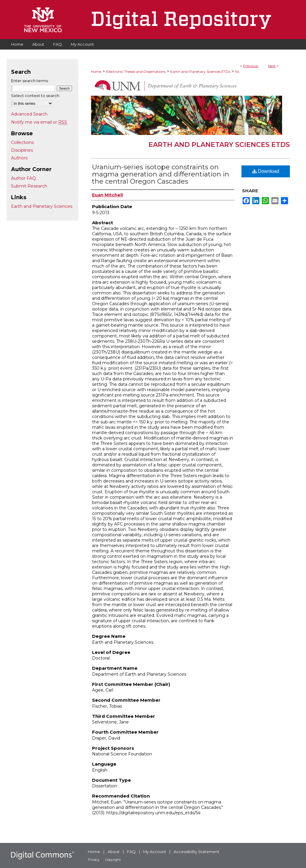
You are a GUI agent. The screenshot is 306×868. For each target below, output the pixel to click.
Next (272, 66)
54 (237, 72)
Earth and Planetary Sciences (42, 206)
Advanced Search (29, 114)
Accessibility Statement (196, 852)
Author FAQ (23, 178)
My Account (155, 852)
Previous (250, 66)
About (114, 852)
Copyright (113, 860)
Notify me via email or (39, 122)
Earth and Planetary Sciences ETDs (200, 72)
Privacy (94, 860)
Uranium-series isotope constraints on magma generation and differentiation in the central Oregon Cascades (161, 174)
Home (96, 72)
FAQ (131, 852)
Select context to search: (36, 96)
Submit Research (29, 186)
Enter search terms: (30, 81)
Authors (19, 158)
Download (266, 171)
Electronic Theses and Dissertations (136, 72)
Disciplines (22, 150)
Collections (22, 142)
